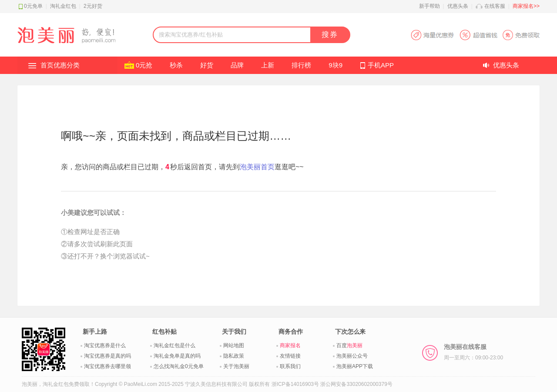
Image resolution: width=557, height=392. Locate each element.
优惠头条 (458, 6)
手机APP (381, 65)
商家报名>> (526, 6)
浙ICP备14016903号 (295, 384)
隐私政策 (234, 356)
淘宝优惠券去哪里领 (107, 366)
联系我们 (290, 366)
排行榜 (301, 65)
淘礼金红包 (63, 6)
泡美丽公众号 (352, 356)
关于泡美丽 (236, 366)
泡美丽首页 (257, 167)
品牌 (237, 65)
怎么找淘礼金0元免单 (179, 366)
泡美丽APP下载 (355, 366)
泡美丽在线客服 (473, 352)
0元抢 (144, 65)
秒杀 (176, 65)
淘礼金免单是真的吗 (177, 356)
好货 (207, 65)
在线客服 (495, 6)
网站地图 (234, 345)
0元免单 (33, 6)
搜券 (330, 35)
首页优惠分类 (60, 65)
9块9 (336, 65)
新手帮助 (429, 6)
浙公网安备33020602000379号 (356, 384)
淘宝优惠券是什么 (105, 345)
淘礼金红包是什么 (174, 345)
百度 (349, 345)
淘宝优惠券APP (475, 35)
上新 (268, 65)
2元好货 (93, 6)
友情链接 (290, 356)
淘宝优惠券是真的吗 (107, 356)
